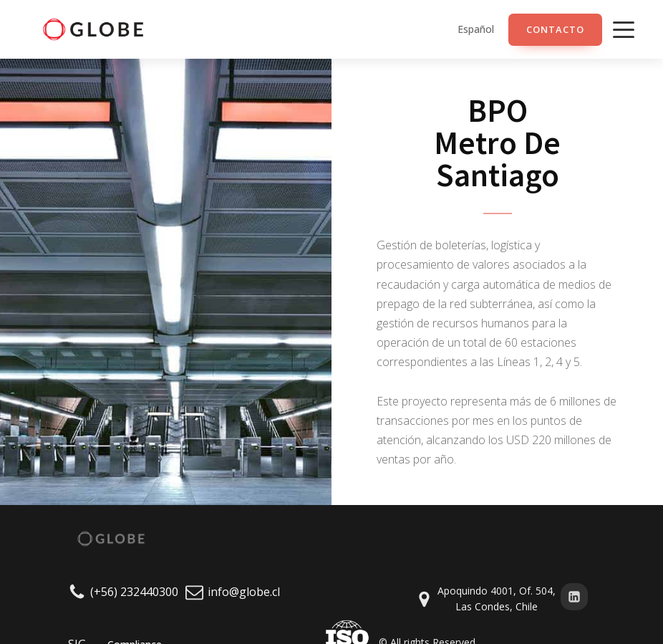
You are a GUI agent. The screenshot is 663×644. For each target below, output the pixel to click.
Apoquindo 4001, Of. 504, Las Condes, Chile (497, 599)
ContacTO (555, 29)
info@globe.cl (244, 592)
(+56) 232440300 (134, 592)
